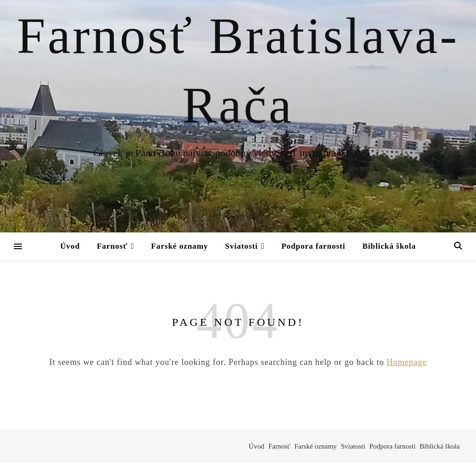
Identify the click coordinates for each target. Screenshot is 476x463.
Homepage (407, 362)
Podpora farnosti (313, 246)
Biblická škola (389, 246)
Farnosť (112, 246)
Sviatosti (241, 246)
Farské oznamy (180, 246)
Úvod (70, 246)
